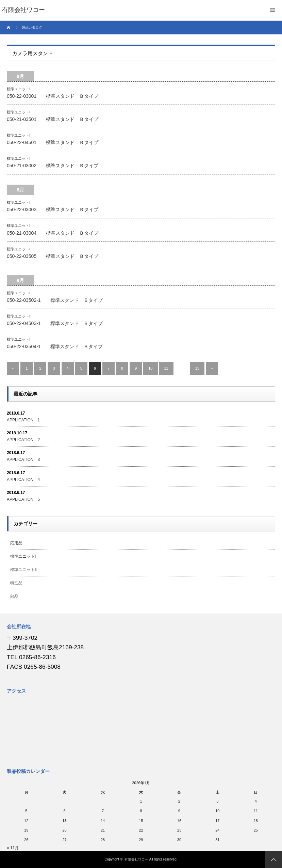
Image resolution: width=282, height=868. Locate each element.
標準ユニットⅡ (23, 570)
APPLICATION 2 (23, 440)
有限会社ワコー (136, 859)
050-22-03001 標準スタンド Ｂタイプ (53, 96)
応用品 (16, 543)
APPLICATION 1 (23, 420)
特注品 (16, 583)
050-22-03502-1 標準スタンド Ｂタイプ (55, 300)
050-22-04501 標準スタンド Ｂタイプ (53, 142)
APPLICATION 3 (23, 460)
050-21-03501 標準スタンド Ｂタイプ (53, 119)
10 (150, 368)
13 (197, 368)
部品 (14, 596)
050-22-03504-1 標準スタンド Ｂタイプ (55, 346)
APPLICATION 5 (23, 499)
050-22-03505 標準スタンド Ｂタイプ (53, 256)
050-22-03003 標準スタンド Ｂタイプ (53, 210)
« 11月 (13, 848)
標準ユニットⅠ (19, 89)
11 (166, 368)
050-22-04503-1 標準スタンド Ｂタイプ (55, 323)
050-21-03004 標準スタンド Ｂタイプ (53, 233)
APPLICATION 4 (23, 480)
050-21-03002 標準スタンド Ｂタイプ (53, 166)
